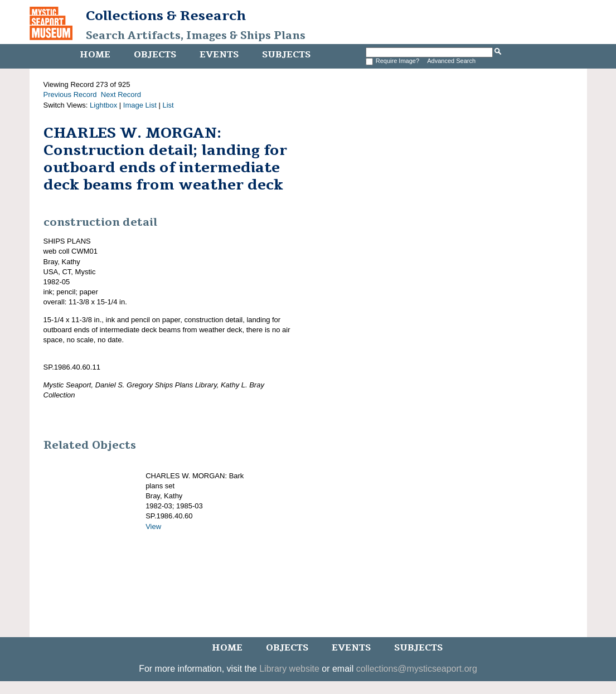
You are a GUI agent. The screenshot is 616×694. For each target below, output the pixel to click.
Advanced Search (451, 61)
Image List (140, 105)
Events (219, 55)
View (153, 526)
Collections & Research (166, 16)
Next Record (121, 94)
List (168, 105)
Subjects (286, 55)
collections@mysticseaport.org (417, 669)
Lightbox (103, 105)
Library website (289, 669)
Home (95, 55)
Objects (155, 55)
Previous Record (70, 94)
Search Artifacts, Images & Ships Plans (196, 36)
